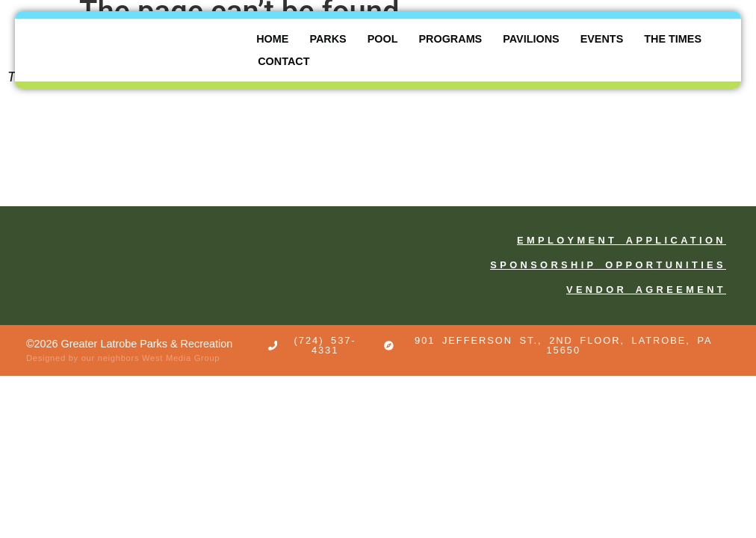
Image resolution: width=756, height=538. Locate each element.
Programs (450, 39)
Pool (383, 39)
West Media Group (181, 358)
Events (602, 39)
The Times (673, 39)
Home (272, 39)
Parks (328, 39)
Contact (283, 61)
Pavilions (531, 39)
